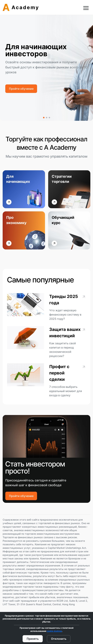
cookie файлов (54, 631)
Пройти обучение (21, 89)
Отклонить (59, 639)
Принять (33, 639)
